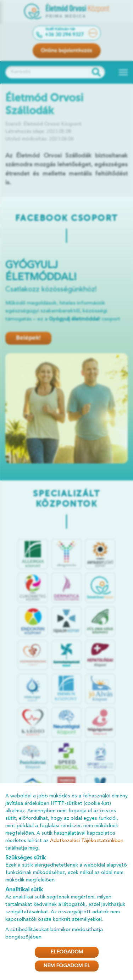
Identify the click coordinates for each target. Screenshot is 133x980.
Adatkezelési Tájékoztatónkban (87, 841)
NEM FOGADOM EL (67, 966)
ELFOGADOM (67, 952)
